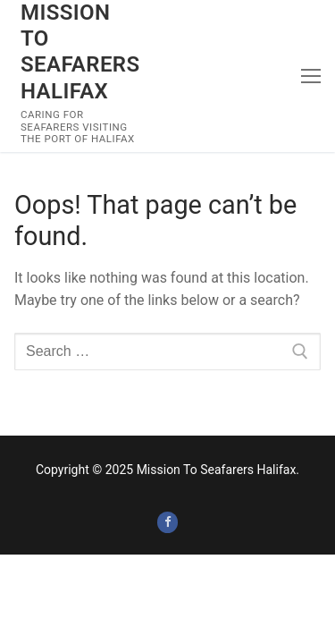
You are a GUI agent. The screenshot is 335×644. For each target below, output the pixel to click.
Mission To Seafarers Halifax (80, 52)
